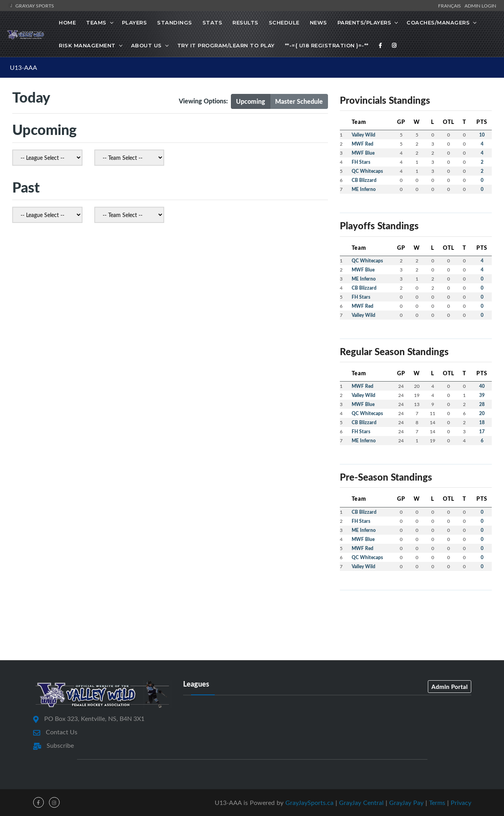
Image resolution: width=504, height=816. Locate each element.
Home (67, 22)
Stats (213, 22)
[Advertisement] (252, 625)
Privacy (461, 803)
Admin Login (480, 6)
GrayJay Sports (31, 6)
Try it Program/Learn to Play (226, 45)
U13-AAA (23, 67)
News (319, 22)
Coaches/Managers (438, 22)
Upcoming (251, 101)
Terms (437, 803)
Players (135, 22)
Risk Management (87, 45)
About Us (146, 45)
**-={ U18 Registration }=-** (327, 45)
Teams (96, 22)
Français (451, 6)
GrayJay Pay (406, 803)
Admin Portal (450, 687)
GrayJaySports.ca (309, 803)
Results (245, 22)
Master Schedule (299, 101)
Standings (175, 22)
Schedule (284, 22)
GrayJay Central (361, 803)
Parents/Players (364, 22)
